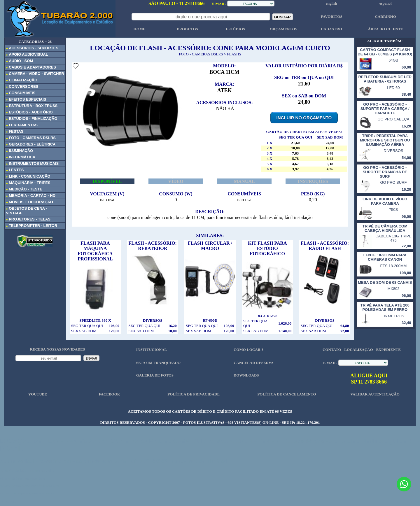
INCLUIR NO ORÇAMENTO (304, 118)
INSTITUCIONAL (152, 350)
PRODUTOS (188, 29)
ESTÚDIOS (235, 29)
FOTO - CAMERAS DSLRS (201, 54)
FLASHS (234, 54)
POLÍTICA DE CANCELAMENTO (287, 394)
